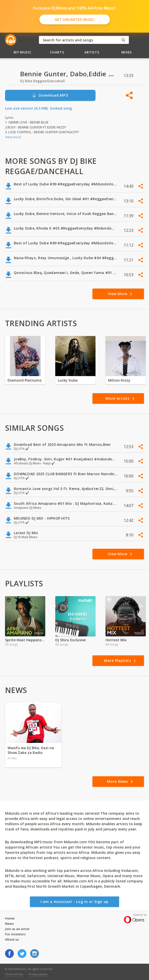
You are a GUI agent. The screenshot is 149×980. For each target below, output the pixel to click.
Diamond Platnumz (25, 380)
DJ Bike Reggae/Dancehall (42, 81)
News (9, 924)
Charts (57, 52)
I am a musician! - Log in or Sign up (74, 902)
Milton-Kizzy (119, 380)
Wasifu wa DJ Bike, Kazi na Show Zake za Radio (31, 750)
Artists (92, 52)
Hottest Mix (116, 640)
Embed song (61, 108)
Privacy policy (38, 974)
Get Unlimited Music (74, 19)
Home (10, 918)
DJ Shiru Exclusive (70, 640)
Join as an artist (17, 929)
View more (13, 137)
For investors (15, 934)
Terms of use (14, 974)
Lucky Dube (68, 380)
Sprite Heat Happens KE (25, 640)
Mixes (127, 52)
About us (12, 939)
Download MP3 (50, 95)
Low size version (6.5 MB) (27, 108)
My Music (22, 52)
